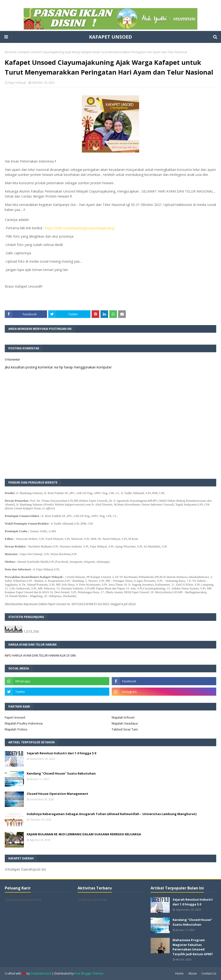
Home (179, 973)
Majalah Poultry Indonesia (24, 723)
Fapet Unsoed (15, 717)
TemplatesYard (41, 973)
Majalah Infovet (123, 717)
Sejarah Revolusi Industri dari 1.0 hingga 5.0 (61, 753)
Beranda (11, 52)
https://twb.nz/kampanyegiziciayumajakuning (80, 228)
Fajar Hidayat (17, 83)
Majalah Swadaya (125, 723)
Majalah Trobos (16, 729)
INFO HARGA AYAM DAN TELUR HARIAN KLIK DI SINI (40, 655)
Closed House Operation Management (58, 794)
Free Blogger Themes (89, 973)
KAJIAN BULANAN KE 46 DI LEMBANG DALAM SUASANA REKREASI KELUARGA (84, 834)
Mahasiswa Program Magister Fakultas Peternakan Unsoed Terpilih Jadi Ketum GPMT (193, 947)
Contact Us (209, 973)
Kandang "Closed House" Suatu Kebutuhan (61, 773)
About (192, 973)
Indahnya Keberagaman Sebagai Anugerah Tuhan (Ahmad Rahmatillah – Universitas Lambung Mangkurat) (112, 814)
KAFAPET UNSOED (110, 37)
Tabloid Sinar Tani (125, 729)
